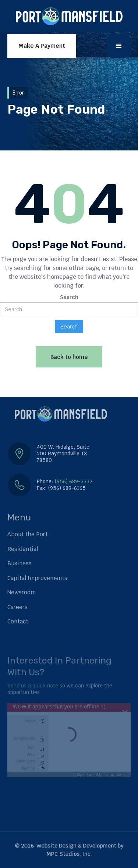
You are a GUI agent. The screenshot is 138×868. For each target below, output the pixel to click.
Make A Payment (42, 46)
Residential (23, 549)
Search (69, 297)
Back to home (69, 357)
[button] (119, 46)
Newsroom (22, 592)
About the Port (28, 534)
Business (20, 563)
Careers (17, 607)
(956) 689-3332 (74, 481)
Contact (18, 621)
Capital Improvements (37, 578)
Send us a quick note (33, 686)
